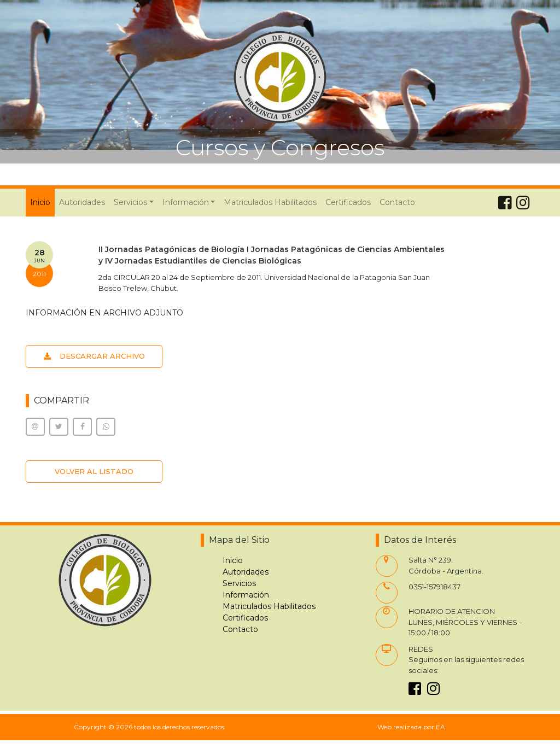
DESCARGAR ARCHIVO (94, 356)
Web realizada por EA (411, 727)
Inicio (42, 202)
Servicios (239, 583)
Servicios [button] (130, 202)
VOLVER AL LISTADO (94, 471)
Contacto (397, 202)
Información (246, 595)
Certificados (348, 202)
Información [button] (186, 202)
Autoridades (82, 202)
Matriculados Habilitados (270, 202)
